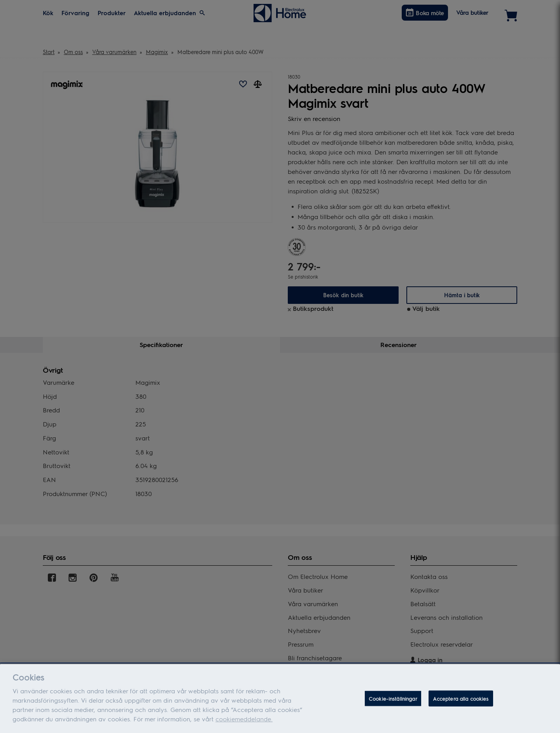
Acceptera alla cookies (461, 702)
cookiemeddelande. (244, 722)
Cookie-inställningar (393, 702)
